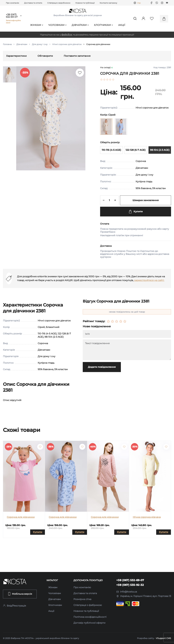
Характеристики (16, 56)
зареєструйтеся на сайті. (149, 280)
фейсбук (67, 35)
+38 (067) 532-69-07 (12, 16)
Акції (122, 25)
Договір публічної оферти (89, 623)
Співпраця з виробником (59, 3)
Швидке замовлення (146, 200)
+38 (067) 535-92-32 (130, 585)
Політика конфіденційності (90, 617)
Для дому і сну (40, 44)
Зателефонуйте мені (13, 22)
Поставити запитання (77, 56)
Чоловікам (57, 25)
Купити (136, 212)
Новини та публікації (85, 3)
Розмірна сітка (82, 599)
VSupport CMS (163, 638)
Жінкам (37, 25)
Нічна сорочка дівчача (147, 517)
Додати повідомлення (102, 367)
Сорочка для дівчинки (21, 517)
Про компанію (12, 3)
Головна (7, 44)
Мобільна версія (20, 594)
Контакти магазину (108, 3)
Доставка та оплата (33, 3)
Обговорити (45, 56)
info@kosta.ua (127, 592)
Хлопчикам (103, 25)
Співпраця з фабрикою (88, 605)
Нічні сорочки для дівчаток (67, 44)
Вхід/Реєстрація (14, 606)
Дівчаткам (80, 25)
